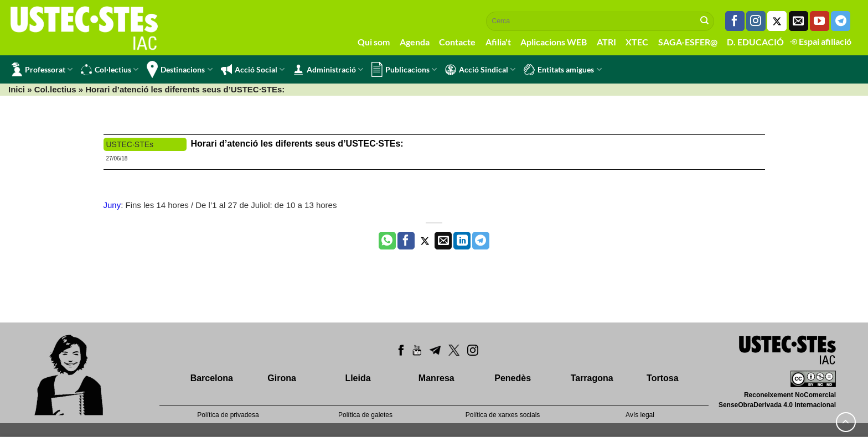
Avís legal (640, 415)
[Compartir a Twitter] (425, 241)
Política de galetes (365, 415)
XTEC (637, 42)
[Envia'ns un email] (799, 21)
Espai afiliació (821, 41)
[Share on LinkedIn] (462, 241)
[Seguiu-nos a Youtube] (820, 21)
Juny (112, 205)
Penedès (513, 378)
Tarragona (592, 378)
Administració (328, 70)
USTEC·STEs (130, 144)
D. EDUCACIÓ (755, 42)
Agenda (415, 42)
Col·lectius (110, 70)
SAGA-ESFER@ (688, 42)
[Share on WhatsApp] (387, 241)
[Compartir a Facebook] (406, 241)
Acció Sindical (480, 70)
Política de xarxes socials (503, 415)
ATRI (606, 42)
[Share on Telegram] (481, 241)
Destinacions (179, 69)
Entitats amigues (562, 70)
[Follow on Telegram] (841, 21)
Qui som (374, 42)
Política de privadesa (228, 415)
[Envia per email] (443, 241)
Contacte (457, 42)
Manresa (436, 378)
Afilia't (498, 42)
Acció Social (253, 70)
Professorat (42, 69)
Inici (17, 89)
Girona (282, 378)
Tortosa (662, 378)
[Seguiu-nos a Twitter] (777, 21)
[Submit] (705, 21)
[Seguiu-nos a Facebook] (735, 21)
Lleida (358, 378)
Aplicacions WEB (554, 42)
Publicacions (404, 69)
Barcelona (212, 378)
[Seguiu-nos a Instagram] (756, 21)
